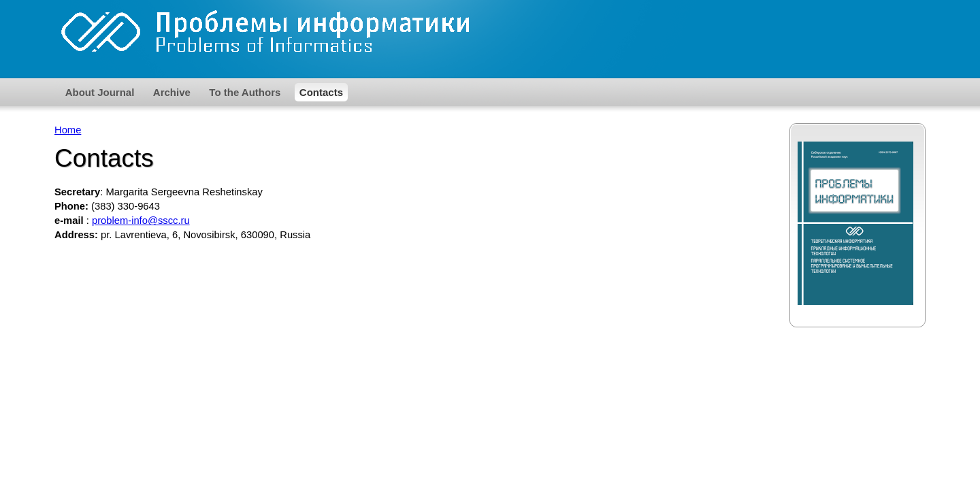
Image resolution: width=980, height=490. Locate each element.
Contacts (321, 92)
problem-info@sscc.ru (141, 220)
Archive (172, 92)
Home (68, 130)
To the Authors (245, 92)
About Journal (100, 92)
